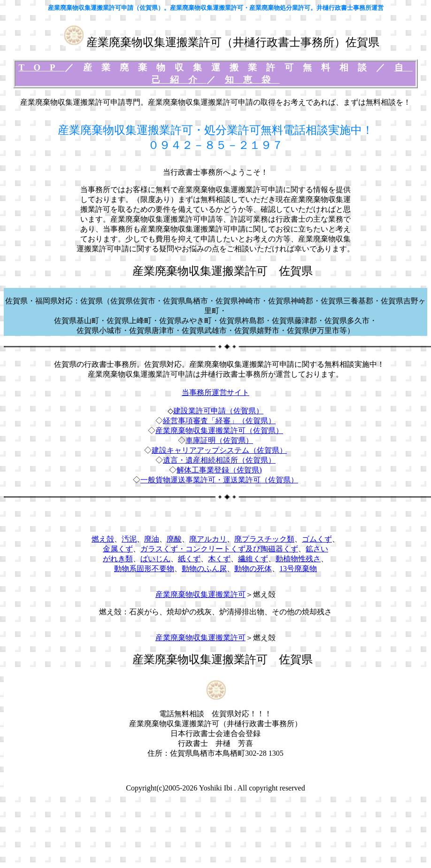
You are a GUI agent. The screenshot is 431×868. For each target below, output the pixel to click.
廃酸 (174, 539)
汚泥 (129, 539)
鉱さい (317, 549)
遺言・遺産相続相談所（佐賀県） (219, 460)
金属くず (118, 549)
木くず (219, 559)
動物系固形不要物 (144, 569)
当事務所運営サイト (215, 392)
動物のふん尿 (204, 569)
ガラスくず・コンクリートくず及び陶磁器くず (219, 549)
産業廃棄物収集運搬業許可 (200, 594)
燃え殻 (103, 539)
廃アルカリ (208, 539)
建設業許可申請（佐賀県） (218, 411)
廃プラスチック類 (264, 539)
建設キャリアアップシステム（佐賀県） (219, 450)
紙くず (189, 559)
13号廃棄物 (298, 569)
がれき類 (118, 559)
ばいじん (155, 559)
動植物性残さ (298, 559)
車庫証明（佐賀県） (219, 440)
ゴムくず (317, 539)
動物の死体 (253, 569)
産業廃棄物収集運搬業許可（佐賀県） (219, 430)
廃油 (152, 539)
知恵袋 (252, 80)
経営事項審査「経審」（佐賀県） (219, 421)
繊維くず (253, 559)
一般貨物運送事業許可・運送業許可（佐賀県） (219, 480)
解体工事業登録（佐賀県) (219, 470)
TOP (41, 67)
